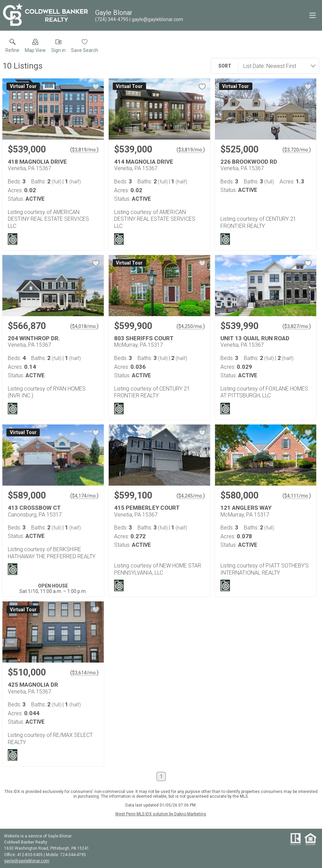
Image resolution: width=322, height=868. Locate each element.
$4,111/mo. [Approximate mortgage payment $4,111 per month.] (297, 496)
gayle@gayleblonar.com (27, 861)
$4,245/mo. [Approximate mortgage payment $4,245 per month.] (191, 496)
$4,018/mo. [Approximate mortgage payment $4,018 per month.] (84, 326)
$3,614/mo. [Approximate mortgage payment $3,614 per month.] (84, 673)
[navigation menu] (312, 15)
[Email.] (156, 19)
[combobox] (276, 66)
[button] (35, 47)
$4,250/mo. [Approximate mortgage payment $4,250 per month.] (191, 326)
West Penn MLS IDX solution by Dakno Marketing (160, 814)
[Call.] (112, 19)
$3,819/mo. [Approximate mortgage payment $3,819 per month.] (84, 150)
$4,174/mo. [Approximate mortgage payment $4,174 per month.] (84, 496)
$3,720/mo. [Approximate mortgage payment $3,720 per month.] (297, 150)
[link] (12, 47)
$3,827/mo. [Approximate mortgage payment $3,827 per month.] (297, 326)
